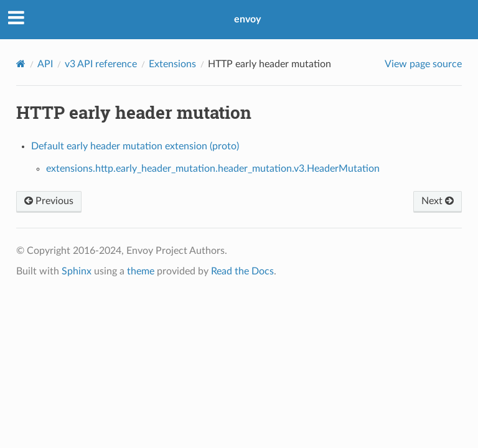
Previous (49, 201)
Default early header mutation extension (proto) (135, 146)
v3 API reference (101, 64)
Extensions (172, 64)
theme (141, 271)
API (45, 64)
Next (438, 201)
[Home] (21, 64)
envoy (247, 19)
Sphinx (77, 271)
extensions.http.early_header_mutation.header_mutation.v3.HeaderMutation (213, 169)
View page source (423, 64)
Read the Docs (242, 271)
